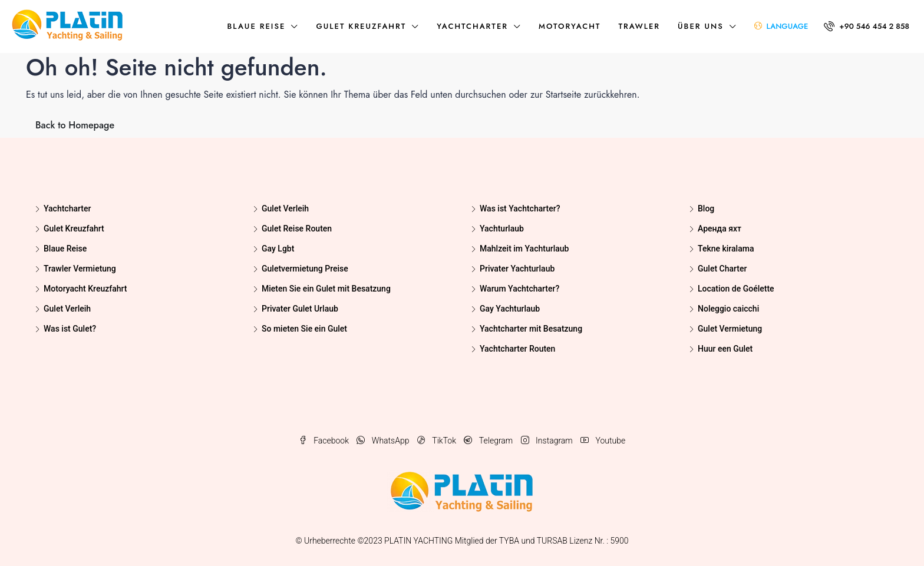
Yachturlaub (502, 229)
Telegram (489, 441)
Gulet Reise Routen (297, 229)
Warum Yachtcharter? (519, 289)
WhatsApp (384, 441)
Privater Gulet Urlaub (300, 309)
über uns (701, 26)
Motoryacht (570, 26)
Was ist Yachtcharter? (520, 208)
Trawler (639, 26)
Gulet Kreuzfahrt (361, 26)
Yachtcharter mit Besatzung (531, 329)
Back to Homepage (75, 125)
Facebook (325, 441)
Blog (706, 208)
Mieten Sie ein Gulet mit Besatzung (326, 289)
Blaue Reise (256, 26)
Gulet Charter (722, 269)
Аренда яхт (720, 229)
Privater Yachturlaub (517, 269)
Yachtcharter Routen (517, 349)
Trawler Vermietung (80, 269)
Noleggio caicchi (728, 309)
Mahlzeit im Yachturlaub (524, 249)
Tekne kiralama (726, 249)
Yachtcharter (472, 26)
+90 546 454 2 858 (867, 26)
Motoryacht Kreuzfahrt (85, 289)
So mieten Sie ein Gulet (304, 329)
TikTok (438, 441)
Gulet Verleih (67, 309)
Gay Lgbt (278, 249)
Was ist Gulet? (70, 329)
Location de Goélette (736, 289)
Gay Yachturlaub (510, 309)
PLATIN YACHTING (418, 541)
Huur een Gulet (725, 349)
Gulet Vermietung (730, 329)
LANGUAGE (781, 26)
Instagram (548, 441)
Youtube (603, 441)
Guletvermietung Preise (305, 269)
